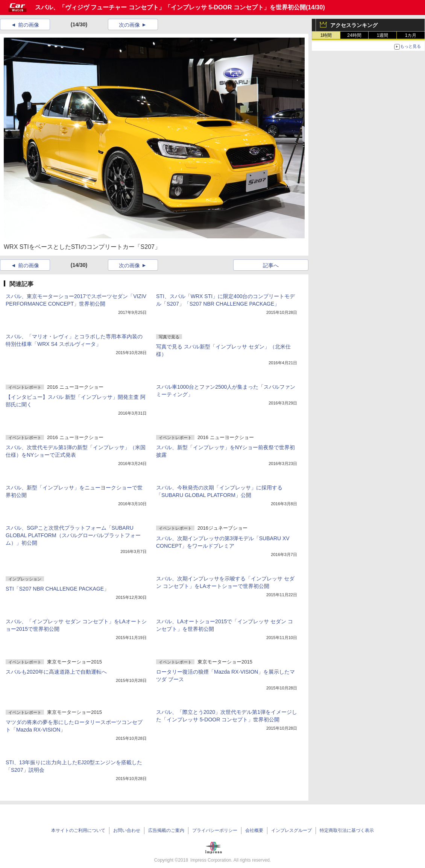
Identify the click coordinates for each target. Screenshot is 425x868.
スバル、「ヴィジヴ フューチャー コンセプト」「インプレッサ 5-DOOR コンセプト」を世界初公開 (170, 7)
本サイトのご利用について (78, 830)
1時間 (326, 35)
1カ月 (411, 35)
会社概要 (254, 830)
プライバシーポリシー (215, 830)
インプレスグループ (291, 830)
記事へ (271, 265)
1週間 (383, 35)
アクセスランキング (354, 25)
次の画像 (129, 25)
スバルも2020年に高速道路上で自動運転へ (56, 672)
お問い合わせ (127, 830)
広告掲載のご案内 (166, 830)
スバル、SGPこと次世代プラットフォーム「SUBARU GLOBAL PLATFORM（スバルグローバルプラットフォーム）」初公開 (73, 535)
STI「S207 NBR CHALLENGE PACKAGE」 (57, 589)
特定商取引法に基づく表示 (347, 830)
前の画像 (29, 25)
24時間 (354, 35)
